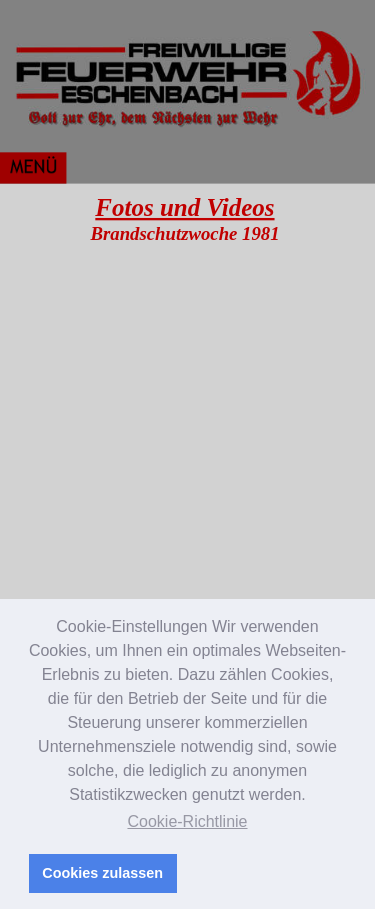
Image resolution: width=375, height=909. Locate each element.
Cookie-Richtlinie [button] (187, 821)
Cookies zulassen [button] (102, 873)
